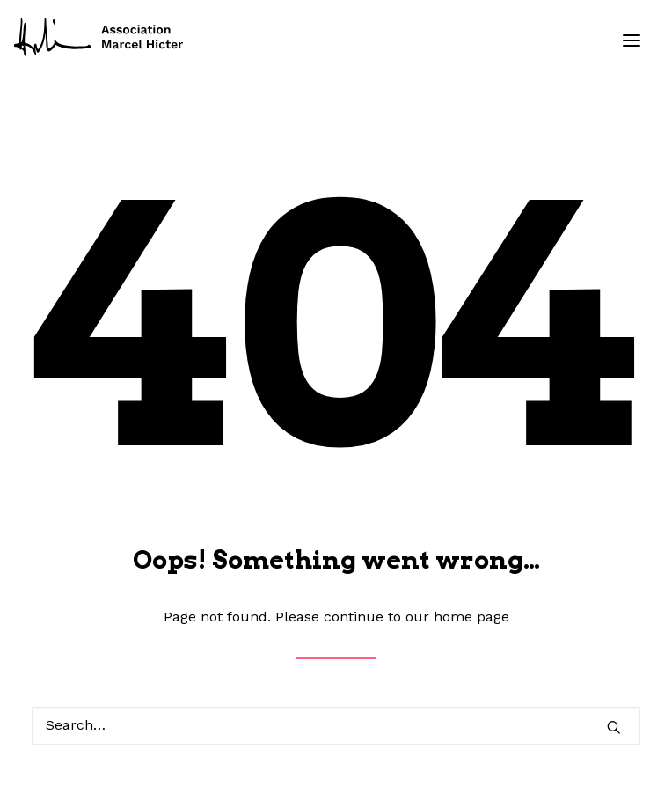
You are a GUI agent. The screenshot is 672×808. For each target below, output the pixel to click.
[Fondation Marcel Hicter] (99, 38)
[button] (632, 40)
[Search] (336, 726)
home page (471, 617)
